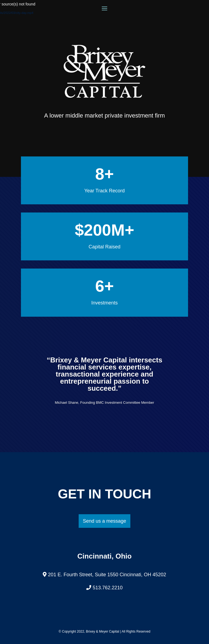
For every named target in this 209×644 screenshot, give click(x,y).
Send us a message (104, 521)
